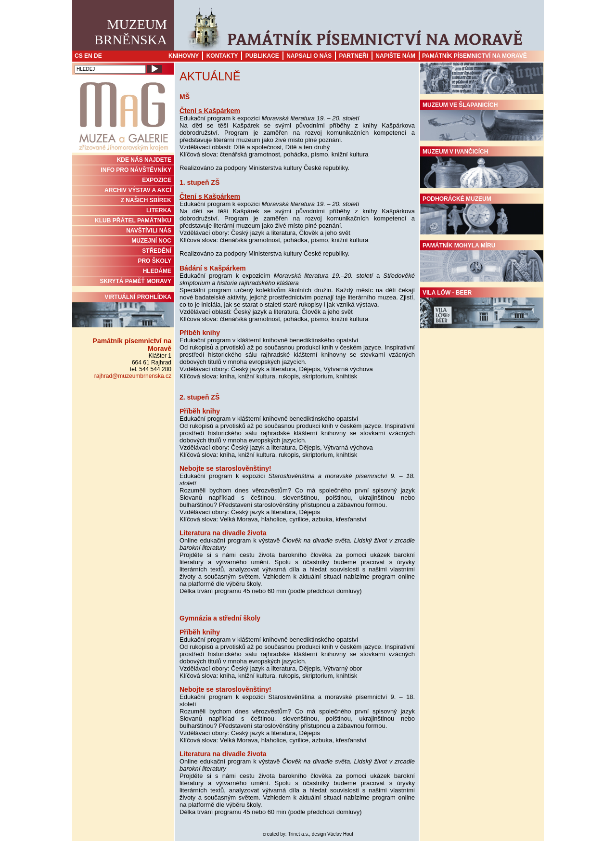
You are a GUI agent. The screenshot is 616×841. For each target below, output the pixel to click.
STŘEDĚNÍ (157, 251)
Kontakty (222, 56)
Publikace (262, 56)
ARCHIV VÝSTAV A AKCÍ (138, 190)
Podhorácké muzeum (482, 215)
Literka (159, 210)
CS (79, 56)
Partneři (354, 56)
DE (98, 56)
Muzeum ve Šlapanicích (482, 121)
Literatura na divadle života (223, 533)
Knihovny (184, 56)
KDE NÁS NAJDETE (144, 160)
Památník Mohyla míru (482, 262)
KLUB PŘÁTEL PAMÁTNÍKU (133, 220)
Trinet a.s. (298, 834)
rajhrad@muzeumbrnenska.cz (133, 376)
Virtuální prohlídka (123, 311)
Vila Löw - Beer (482, 309)
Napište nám (395, 56)
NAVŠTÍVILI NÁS (149, 231)
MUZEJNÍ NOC (151, 241)
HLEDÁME (157, 271)
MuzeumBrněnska (131, 32)
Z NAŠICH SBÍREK (146, 200)
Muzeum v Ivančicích (482, 168)
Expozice (157, 180)
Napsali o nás (309, 56)
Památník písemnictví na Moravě (475, 56)
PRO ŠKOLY (154, 261)
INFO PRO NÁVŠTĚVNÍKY (136, 170)
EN (88, 56)
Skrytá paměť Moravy (136, 281)
